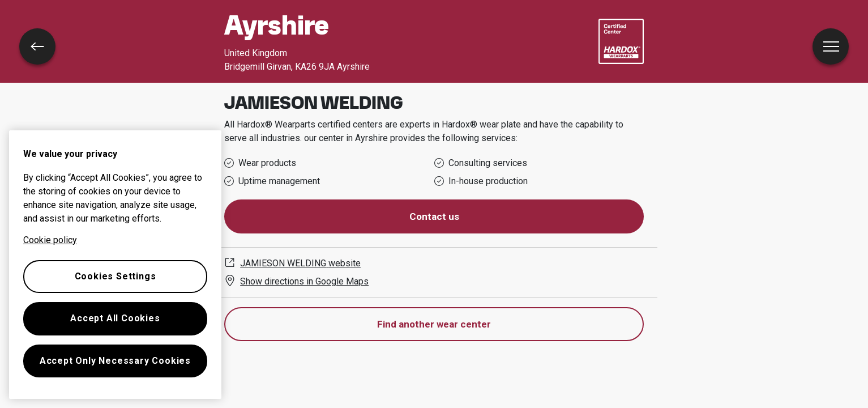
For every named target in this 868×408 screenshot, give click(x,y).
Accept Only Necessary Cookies (115, 361)
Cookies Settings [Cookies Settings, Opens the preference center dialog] (116, 276)
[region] (115, 265)
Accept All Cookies (115, 318)
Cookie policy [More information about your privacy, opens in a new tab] (50, 240)
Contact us (434, 216)
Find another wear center (434, 324)
